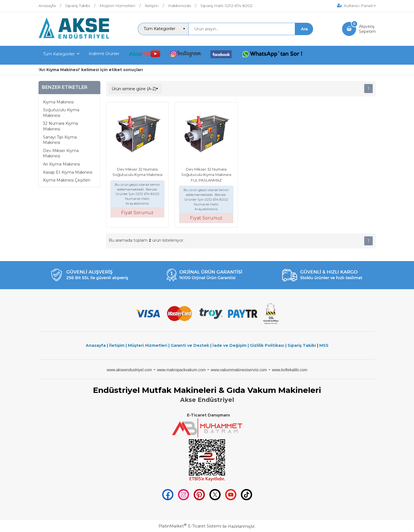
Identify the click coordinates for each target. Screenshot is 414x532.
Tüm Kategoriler (59, 54)
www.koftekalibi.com (289, 370)
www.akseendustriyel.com (129, 370)
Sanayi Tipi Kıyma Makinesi (60, 140)
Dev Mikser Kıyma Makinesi (61, 153)
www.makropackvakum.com (181, 370)
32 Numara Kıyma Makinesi (60, 126)
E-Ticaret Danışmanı (208, 415)
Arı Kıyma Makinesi (61, 164)
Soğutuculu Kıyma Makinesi (61, 113)
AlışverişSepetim (367, 29)
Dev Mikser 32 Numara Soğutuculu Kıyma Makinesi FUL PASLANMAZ (206, 175)
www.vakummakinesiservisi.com (239, 370)
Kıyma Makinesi (58, 102)
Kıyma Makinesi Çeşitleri (67, 180)
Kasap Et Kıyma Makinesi (68, 172)
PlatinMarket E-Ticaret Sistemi (190, 526)
